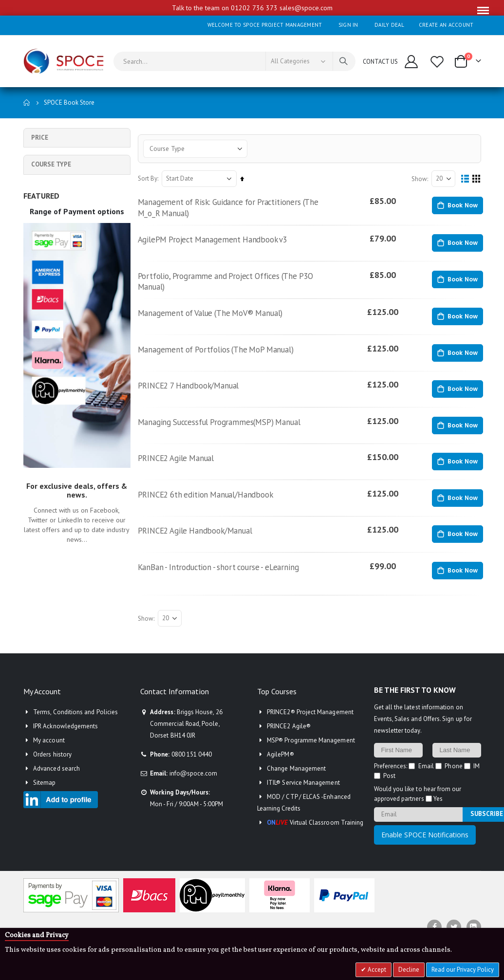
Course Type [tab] (51, 164)
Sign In (348, 25)
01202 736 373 (254, 8)
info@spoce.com (194, 789)
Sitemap (44, 799)
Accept (376, 970)
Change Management (296, 785)
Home (27, 103)
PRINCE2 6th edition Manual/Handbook (213, 508)
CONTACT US (380, 61)
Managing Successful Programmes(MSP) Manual (228, 433)
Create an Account (446, 25)
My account (49, 756)
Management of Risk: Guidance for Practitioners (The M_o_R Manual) (237, 209)
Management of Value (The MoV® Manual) (218, 320)
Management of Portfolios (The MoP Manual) (224, 358)
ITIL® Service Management (303, 799)
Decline (409, 970)
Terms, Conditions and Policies (75, 728)
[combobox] (234, 61)
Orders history (52, 770)
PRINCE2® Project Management (310, 728)
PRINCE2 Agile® (289, 742)
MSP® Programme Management (311, 756)
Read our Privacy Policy (463, 970)
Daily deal (389, 25)
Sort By (150, 179)
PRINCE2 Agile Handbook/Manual (202, 545)
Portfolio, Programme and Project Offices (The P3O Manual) (235, 286)
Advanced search (56, 785)
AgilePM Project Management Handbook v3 (221, 243)
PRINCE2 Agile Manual (182, 470)
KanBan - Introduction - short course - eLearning (226, 582)
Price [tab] (40, 138)
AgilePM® (280, 770)
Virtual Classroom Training (315, 839)
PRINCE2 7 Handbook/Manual (195, 395)
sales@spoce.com (306, 8)
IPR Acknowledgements (65, 742)
